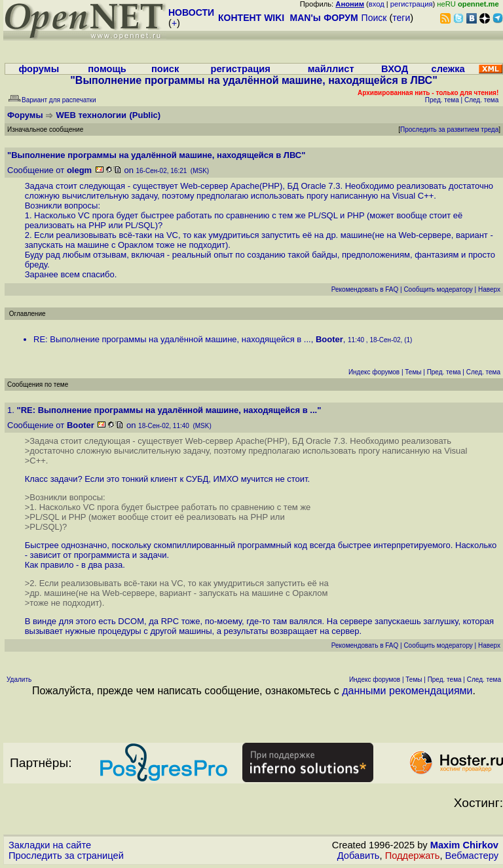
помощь (107, 69)
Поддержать (413, 856)
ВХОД (395, 69)
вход (377, 4)
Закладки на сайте (50, 845)
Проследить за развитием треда (449, 129)
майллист (331, 69)
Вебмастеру (472, 856)
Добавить (359, 856)
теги (401, 18)
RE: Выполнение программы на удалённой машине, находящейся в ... (172, 339)
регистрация (412, 4)
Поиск (374, 18)
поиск (165, 69)
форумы (39, 69)
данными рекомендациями (407, 691)
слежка (448, 69)
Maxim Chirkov (464, 845)
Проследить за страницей (66, 856)
